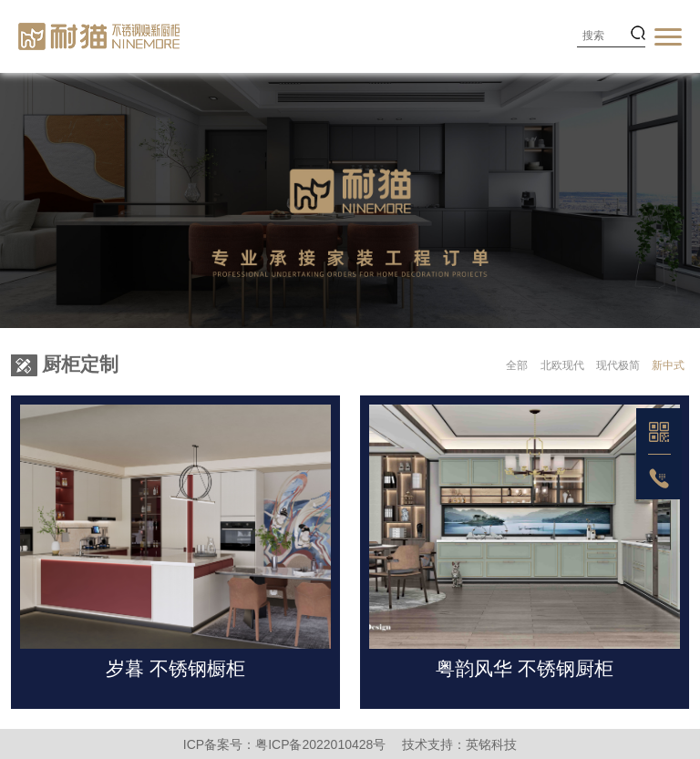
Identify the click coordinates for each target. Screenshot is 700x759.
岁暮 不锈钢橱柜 (175, 668)
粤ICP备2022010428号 (320, 744)
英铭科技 (491, 744)
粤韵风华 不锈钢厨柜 (525, 668)
